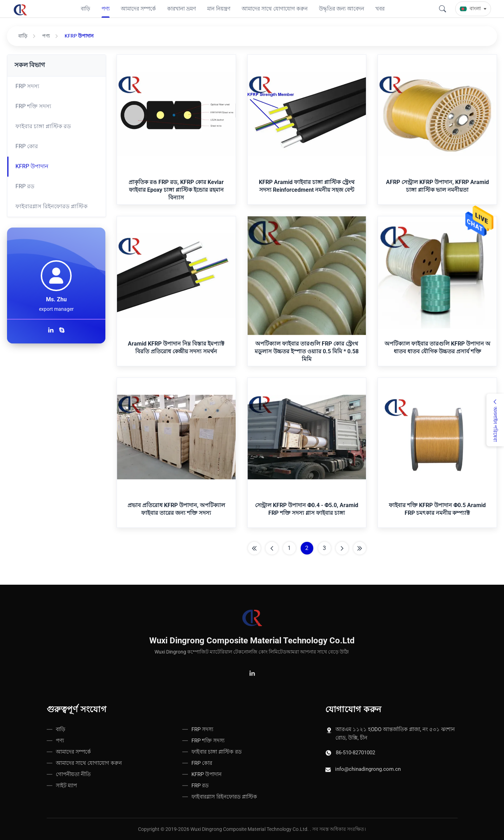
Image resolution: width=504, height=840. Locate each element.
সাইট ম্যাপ (66, 786)
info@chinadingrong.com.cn (368, 769)
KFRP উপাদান (32, 166)
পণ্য (46, 36)
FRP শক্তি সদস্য (33, 106)
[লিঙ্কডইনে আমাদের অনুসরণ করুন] (52, 331)
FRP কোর (27, 146)
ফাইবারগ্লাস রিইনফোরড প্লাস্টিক (51, 206)
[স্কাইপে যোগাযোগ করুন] (62, 331)
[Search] (443, 9)
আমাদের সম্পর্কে (73, 752)
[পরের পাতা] (342, 548)
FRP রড (25, 186)
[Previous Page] (272, 548)
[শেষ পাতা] (360, 548)
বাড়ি (23, 36)
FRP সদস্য (27, 86)
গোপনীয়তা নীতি (73, 774)
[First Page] (254, 548)
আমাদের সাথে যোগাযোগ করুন (89, 763)
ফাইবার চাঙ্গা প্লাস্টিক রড (43, 126)
